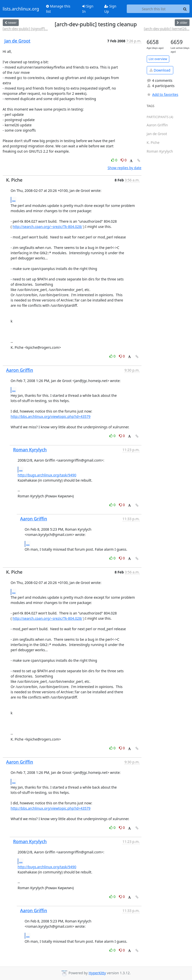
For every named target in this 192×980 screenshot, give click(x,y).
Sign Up (110, 9)
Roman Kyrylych (30, 450)
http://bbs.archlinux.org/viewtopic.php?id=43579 (51, 416)
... (14, 200)
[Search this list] (154, 9)
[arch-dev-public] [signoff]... (25, 29)
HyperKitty (97, 973)
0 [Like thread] (115, 160)
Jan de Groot (17, 41)
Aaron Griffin (20, 370)
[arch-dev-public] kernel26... (166, 29)
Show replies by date (124, 168)
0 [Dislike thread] (124, 160)
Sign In (88, 9)
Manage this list (58, 9)
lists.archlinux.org (21, 9)
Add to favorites (162, 94)
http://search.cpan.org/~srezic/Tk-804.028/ (47, 227)
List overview (158, 59)
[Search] (185, 9)
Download (160, 70)
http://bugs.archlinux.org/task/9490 (47, 475)
